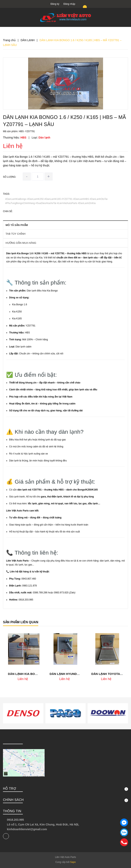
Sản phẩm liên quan (21, 622)
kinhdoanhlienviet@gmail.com (27, 829)
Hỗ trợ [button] (65, 789)
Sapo (73, 862)
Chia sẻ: (8, 211)
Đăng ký (55, 4)
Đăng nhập (69, 4)
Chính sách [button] (65, 800)
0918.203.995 (15, 820)
